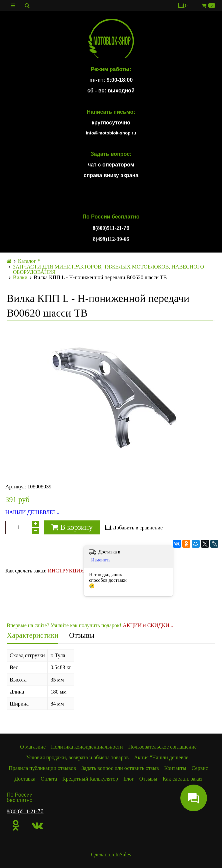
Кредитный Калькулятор (90, 779)
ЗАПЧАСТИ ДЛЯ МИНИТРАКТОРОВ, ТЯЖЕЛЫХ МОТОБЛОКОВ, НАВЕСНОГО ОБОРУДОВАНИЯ (108, 270)
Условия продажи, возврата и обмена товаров (77, 757)
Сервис (200, 768)
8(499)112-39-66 (111, 239)
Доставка (25, 779)
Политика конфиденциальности (87, 747)
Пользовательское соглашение (162, 747)
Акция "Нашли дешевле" (162, 757)
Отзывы (82, 635)
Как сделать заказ (182, 779)
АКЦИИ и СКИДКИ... (148, 625)
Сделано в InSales (111, 854)
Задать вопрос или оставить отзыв (120, 768)
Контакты (175, 768)
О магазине (33, 747)
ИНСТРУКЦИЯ (66, 571)
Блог (129, 779)
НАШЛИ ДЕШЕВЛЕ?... (32, 512)
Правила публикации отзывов (42, 768)
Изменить (101, 560)
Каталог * (29, 261)
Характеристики (32, 635)
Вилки (20, 278)
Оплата (49, 779)
